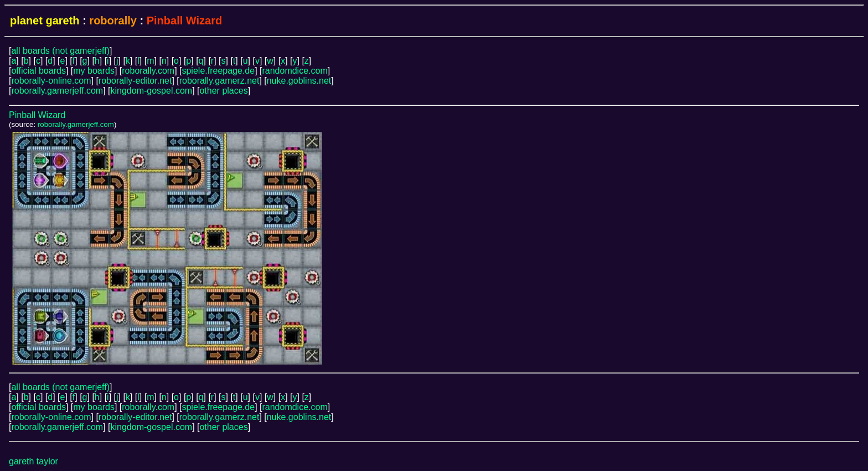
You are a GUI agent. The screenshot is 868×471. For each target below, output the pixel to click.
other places (223, 91)
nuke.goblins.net (299, 81)
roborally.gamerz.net (219, 81)
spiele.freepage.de (218, 71)
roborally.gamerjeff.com (57, 91)
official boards (38, 71)
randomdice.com (294, 71)
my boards (94, 71)
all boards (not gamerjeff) (60, 51)
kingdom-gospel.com (152, 91)
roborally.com (148, 71)
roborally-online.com (51, 81)
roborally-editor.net (135, 81)
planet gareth (45, 21)
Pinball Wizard (37, 115)
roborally (113, 21)
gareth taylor (33, 461)
